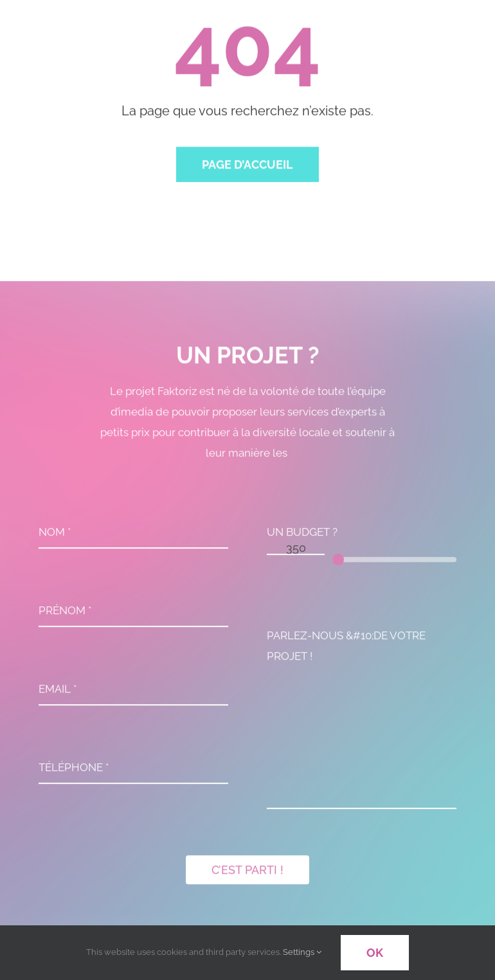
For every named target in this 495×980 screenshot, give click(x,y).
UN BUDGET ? (302, 535)
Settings (302, 952)
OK (375, 953)
